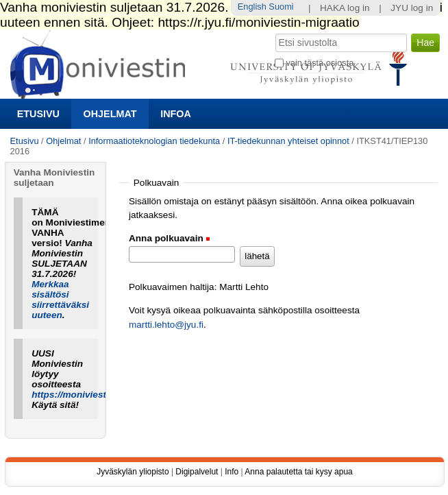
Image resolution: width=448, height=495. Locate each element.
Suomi (281, 7)
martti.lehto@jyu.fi (166, 325)
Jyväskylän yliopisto (133, 472)
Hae (274, 32)
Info (232, 472)
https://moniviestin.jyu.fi (85, 395)
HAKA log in (345, 8)
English (252, 7)
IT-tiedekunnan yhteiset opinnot (288, 141)
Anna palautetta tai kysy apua (298, 472)
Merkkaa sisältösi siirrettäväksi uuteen (60, 300)
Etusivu (38, 114)
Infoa (176, 114)
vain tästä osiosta (320, 63)
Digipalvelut (197, 472)
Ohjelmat (110, 114)
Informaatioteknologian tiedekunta (154, 141)
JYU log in (412, 8)
